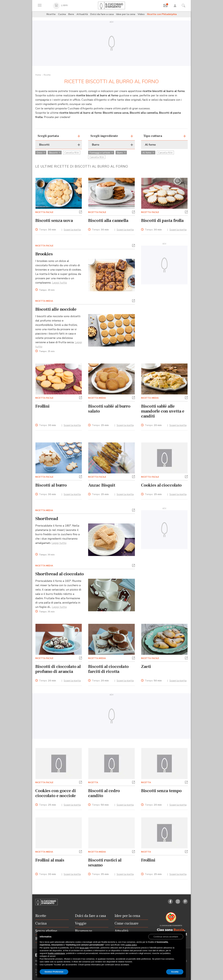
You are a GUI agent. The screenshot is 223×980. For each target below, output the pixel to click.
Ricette (51, 14)
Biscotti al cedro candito (104, 793)
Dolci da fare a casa (102, 14)
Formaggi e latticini (101, 153)
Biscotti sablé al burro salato (109, 409)
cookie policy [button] (131, 945)
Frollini (42, 406)
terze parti (84, 948)
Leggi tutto (59, 283)
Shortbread (47, 519)
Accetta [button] (175, 972)
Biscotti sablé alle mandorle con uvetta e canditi (163, 411)
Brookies (44, 254)
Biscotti (55, 153)
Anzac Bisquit (102, 485)
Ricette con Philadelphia (162, 14)
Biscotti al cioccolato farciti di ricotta (108, 669)
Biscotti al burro (51, 485)
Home (38, 75)
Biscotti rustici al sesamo (105, 863)
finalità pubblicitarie (56, 953)
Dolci (41, 153)
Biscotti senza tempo (161, 791)
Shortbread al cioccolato (60, 574)
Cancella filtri (72, 153)
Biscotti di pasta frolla (162, 221)
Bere (71, 14)
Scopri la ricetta (72, 230)
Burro (121, 153)
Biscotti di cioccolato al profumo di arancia (58, 669)
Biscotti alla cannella (108, 221)
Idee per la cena (126, 14)
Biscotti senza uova (54, 221)
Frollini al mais (50, 860)
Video (141, 14)
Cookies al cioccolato (161, 485)
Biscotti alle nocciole (56, 309)
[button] (81, 212)
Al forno (148, 153)
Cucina (62, 14)
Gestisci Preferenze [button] (54, 972)
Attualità (82, 14)
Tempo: (47, 230)
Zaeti (146, 667)
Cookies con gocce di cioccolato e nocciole (56, 793)
